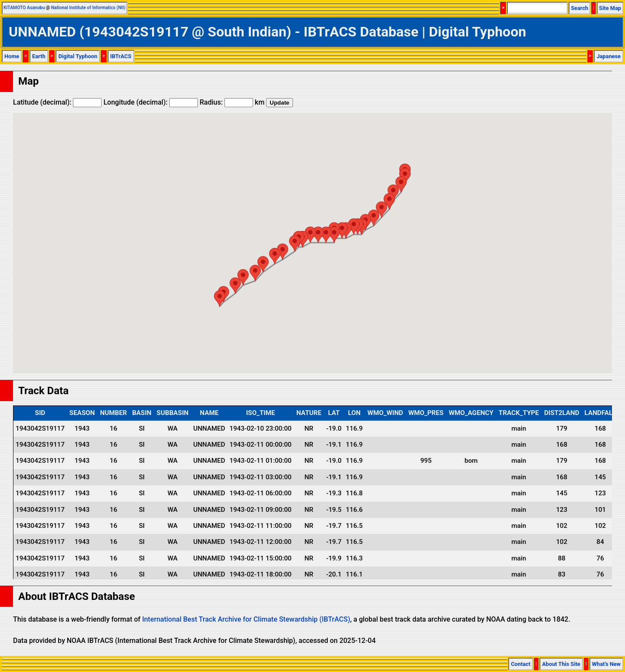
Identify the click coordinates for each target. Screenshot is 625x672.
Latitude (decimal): (57, 102)
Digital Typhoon (78, 56)
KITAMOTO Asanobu (24, 8)
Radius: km (232, 102)
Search (579, 8)
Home (12, 56)
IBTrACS (121, 56)
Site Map (610, 8)
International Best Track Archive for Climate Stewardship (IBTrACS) (246, 619)
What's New (606, 664)
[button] (401, 184)
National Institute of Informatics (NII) (88, 8)
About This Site (561, 664)
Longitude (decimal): (151, 102)
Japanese (609, 56)
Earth (39, 56)
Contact (521, 664)
